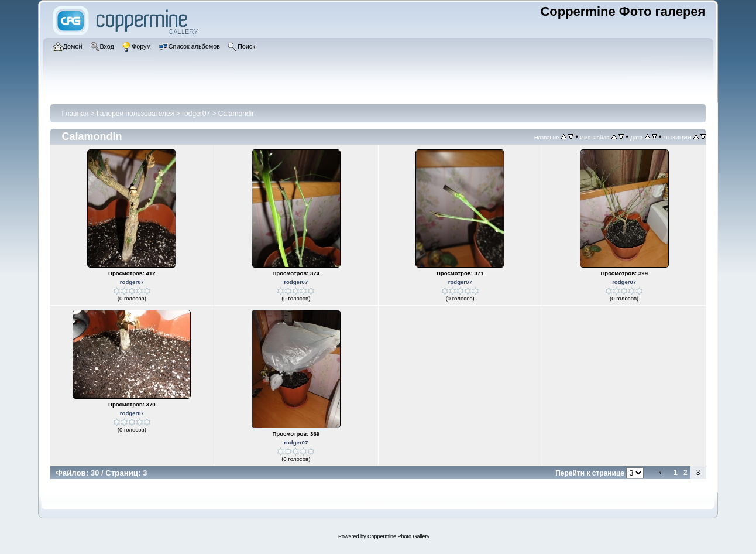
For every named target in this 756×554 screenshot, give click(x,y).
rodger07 (196, 114)
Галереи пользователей (135, 114)
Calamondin (237, 114)
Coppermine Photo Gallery (398, 536)
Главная (75, 114)
